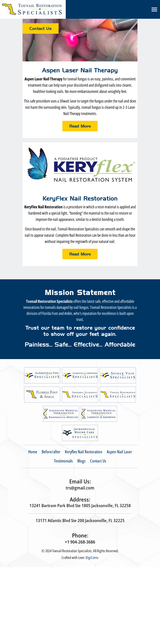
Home (33, 452)
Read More (80, 126)
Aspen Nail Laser (119, 452)
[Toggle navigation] (154, 9)
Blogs (81, 461)
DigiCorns (92, 557)
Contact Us (41, 28)
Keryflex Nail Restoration (84, 452)
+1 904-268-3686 (80, 542)
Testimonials (63, 461)
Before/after (51, 452)
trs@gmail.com (80, 488)
